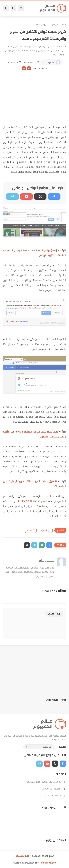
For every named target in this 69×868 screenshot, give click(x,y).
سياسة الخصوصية (55, 795)
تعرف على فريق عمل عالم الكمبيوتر (46, 782)
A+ (29, 68)
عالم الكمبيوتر (22, 856)
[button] (49, 545)
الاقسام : (62, 747)
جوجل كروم (41, 24)
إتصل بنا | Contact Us (54, 789)
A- (24, 68)
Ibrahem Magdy (48, 863)
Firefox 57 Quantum (29, 501)
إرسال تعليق (54, 614)
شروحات (31, 530)
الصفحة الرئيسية (58, 24)
